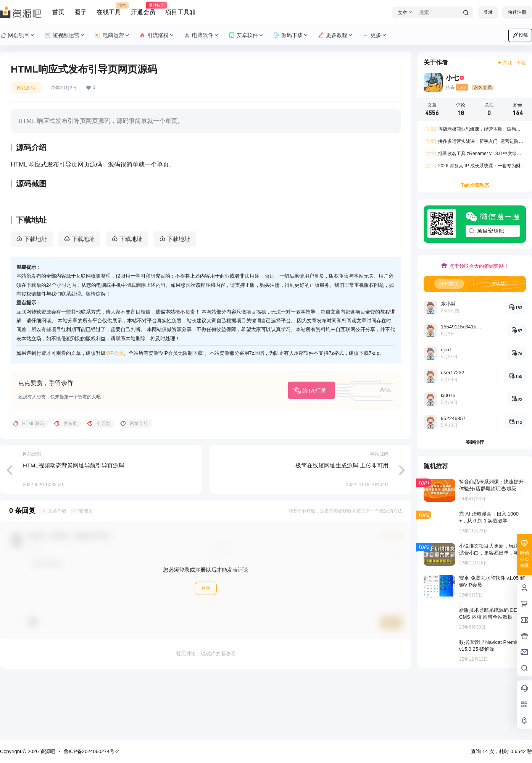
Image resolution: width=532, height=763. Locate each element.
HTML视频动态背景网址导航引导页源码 (74, 525)
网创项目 (18, 35)
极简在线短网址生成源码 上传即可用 (342, 525)
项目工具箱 (181, 12)
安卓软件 (246, 35)
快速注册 (517, 12)
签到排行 (475, 442)
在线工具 (109, 9)
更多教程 (336, 35)
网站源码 (26, 88)
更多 (375, 35)
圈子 (81, 12)
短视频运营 (65, 35)
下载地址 (35, 299)
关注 (505, 63)
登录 (488, 12)
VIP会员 (115, 413)
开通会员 (143, 9)
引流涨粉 (157, 35)
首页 (58, 12)
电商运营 (112, 35)
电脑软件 (202, 35)
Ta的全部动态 (475, 185)
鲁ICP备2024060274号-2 (91, 751)
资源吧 (47, 751)
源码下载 (291, 35)
